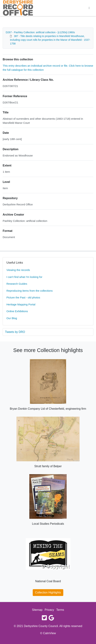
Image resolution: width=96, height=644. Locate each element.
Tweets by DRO (15, 332)
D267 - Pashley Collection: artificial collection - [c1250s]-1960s (40, 32)
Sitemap (37, 610)
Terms (60, 610)
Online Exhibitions (17, 311)
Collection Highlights (48, 592)
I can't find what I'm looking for (24, 277)
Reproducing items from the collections (29, 291)
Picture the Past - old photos (23, 297)
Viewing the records (18, 270)
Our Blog (12, 318)
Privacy (49, 610)
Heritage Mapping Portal (21, 304)
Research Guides (17, 284)
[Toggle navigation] (89, 8)
